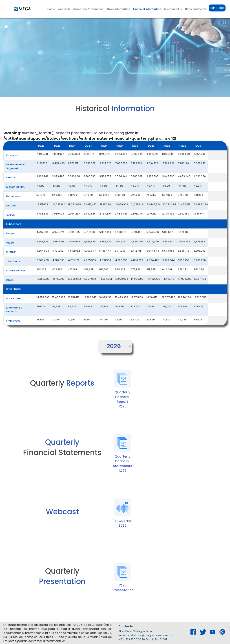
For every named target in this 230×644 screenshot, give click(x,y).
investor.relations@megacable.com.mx (146, 635)
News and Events (196, 9)
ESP (212, 8)
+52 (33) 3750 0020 (132, 639)
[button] (64, 9)
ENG (221, 8)
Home (51, 9)
